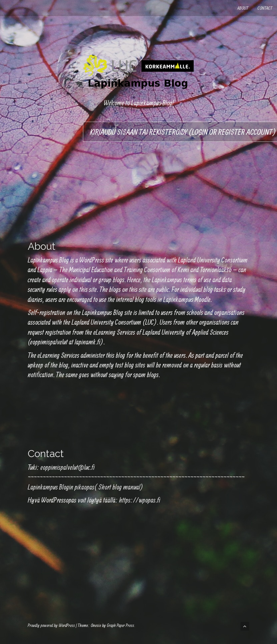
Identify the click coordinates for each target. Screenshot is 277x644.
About (243, 8)
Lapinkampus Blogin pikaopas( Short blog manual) (85, 487)
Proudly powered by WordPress (51, 625)
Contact (265, 8)
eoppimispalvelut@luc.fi (68, 467)
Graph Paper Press (120, 625)
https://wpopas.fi (140, 500)
